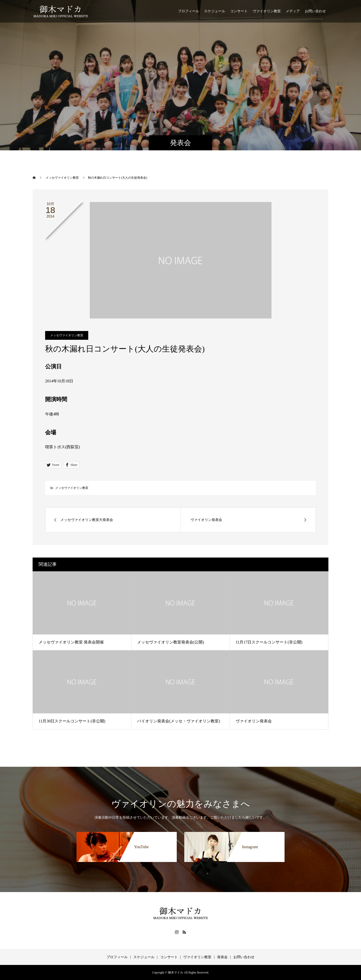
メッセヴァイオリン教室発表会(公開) (171, 642)
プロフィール (189, 11)
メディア (293, 11)
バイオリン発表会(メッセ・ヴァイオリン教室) (179, 721)
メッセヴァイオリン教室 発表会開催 (71, 642)
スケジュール (215, 11)
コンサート (239, 11)
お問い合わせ (315, 11)
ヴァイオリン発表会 (254, 721)
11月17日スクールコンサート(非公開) (269, 642)
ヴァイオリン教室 (267, 11)
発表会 (222, 957)
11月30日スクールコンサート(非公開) (72, 721)
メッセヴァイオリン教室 (67, 335)
